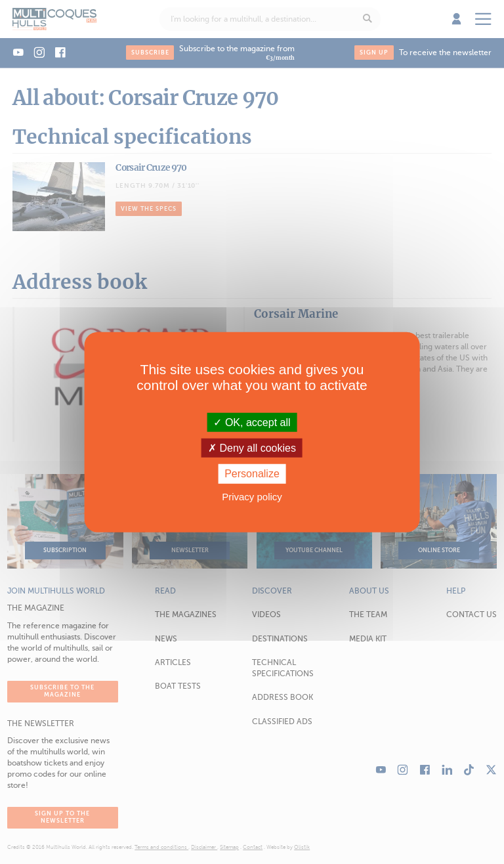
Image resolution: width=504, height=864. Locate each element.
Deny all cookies (252, 448)
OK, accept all (252, 422)
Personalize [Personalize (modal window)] (252, 474)
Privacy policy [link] (252, 496)
